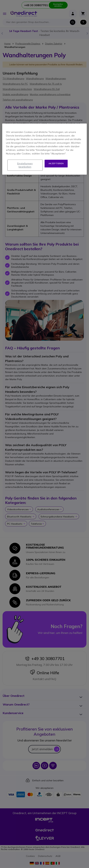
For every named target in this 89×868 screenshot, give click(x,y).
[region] (44, 149)
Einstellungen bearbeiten (25, 165)
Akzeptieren (56, 164)
